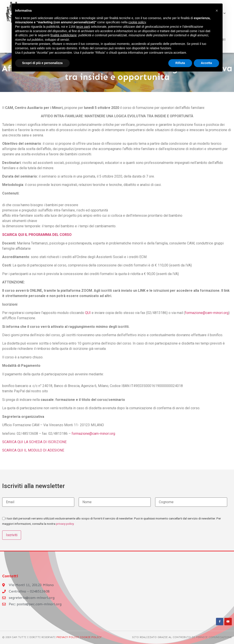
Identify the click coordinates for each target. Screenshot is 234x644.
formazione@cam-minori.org (207, 313)
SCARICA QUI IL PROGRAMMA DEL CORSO (37, 235)
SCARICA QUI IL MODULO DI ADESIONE (33, 450)
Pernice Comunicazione (214, 637)
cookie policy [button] (137, 22)
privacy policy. (65, 524)
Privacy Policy (68, 637)
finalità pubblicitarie (64, 35)
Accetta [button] (206, 63)
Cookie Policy (90, 637)
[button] (217, 11)
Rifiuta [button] (180, 63)
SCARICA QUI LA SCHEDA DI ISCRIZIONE (34, 442)
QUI (88, 313)
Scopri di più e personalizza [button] (42, 63)
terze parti (83, 27)
